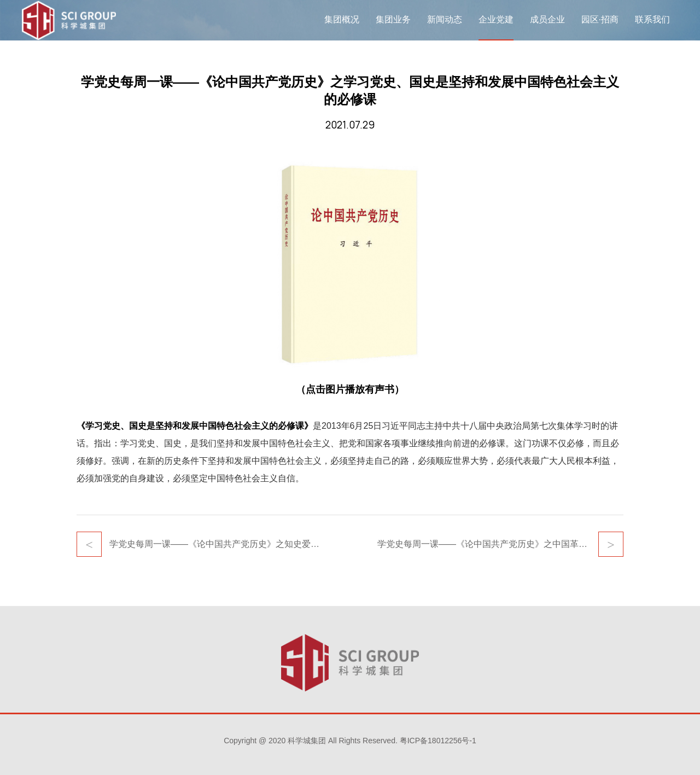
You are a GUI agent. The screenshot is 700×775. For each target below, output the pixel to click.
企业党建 (496, 19)
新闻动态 (445, 19)
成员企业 (547, 19)
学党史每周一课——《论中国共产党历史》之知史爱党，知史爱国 (216, 544)
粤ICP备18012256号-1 (438, 741)
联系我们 (652, 19)
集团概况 (342, 19)
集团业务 (393, 19)
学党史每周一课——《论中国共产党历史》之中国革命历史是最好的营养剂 (500, 544)
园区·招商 (600, 19)
